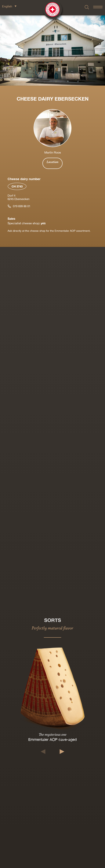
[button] (43, 752)
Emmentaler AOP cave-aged (52, 740)
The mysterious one (53, 735)
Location (52, 162)
